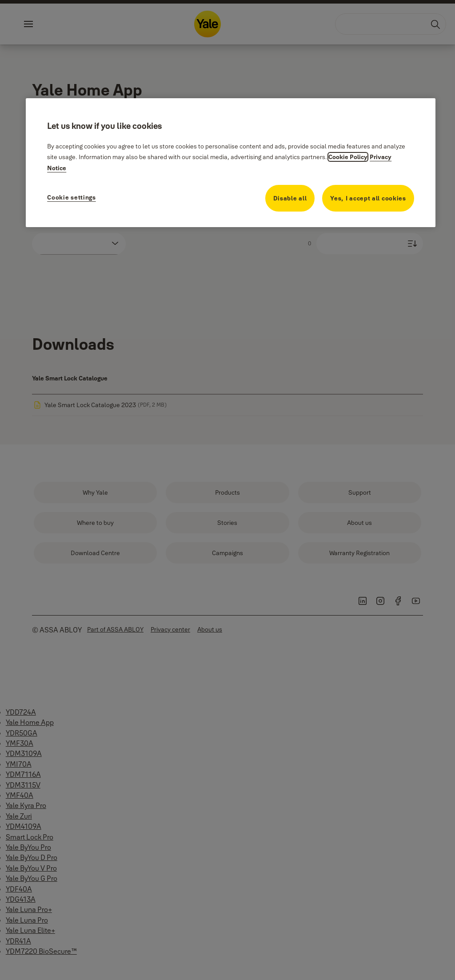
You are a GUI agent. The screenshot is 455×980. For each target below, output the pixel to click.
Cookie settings (72, 197)
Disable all (290, 198)
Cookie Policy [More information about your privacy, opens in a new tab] (348, 157)
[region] (231, 163)
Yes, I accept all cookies (368, 198)
